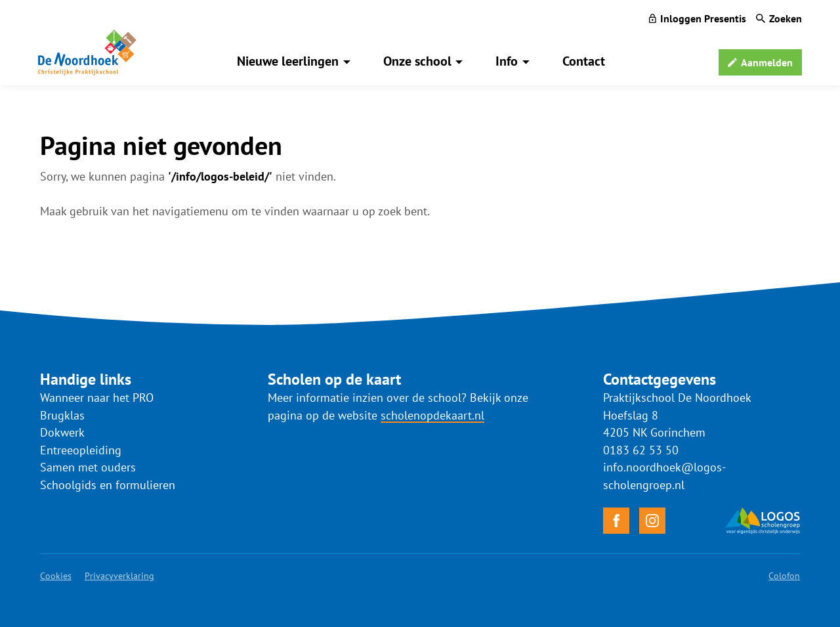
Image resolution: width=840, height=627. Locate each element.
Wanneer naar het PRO (97, 398)
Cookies (56, 576)
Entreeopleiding (81, 450)
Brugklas (62, 415)
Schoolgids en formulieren (108, 485)
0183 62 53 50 (641, 450)
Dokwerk (62, 432)
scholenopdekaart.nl (432, 415)
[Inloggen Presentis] (698, 18)
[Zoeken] (779, 18)
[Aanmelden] (760, 62)
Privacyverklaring (119, 576)
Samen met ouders (88, 467)
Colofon (784, 576)
